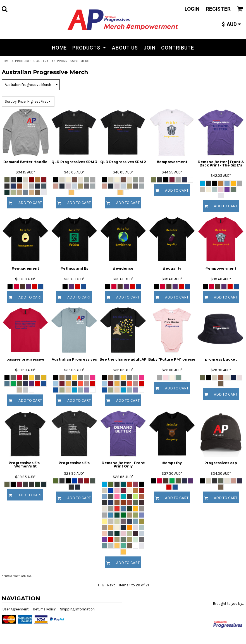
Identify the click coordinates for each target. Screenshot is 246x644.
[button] (4, 9)
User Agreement (15, 609)
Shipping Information (77, 609)
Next (111, 585)
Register (218, 9)
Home (6, 61)
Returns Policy (44, 609)
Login (192, 9)
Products (24, 61)
